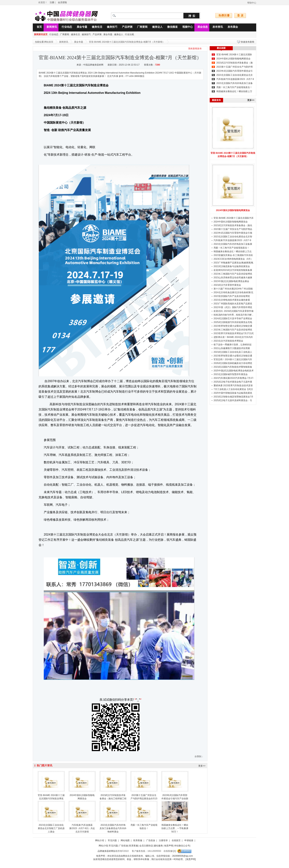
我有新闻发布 (195, 49)
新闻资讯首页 (41, 34)
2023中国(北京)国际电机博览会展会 (231, 281)
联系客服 (138, 840)
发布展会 (231, 27)
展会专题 (80, 27)
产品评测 (126, 27)
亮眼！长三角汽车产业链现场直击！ (234, 87)
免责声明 (169, 846)
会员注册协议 (146, 846)
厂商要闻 (141, 27)
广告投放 (151, 840)
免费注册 (224, 16)
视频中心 (186, 27)
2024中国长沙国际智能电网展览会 (233, 59)
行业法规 (129, 34)
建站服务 (158, 846)
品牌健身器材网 (105, 851)
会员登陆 (62, 2)
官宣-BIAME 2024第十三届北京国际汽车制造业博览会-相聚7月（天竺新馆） (127, 42)
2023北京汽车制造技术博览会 (228, 341)
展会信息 (201, 27)
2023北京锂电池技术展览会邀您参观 (232, 300)
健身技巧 (111, 27)
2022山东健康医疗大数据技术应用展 (232, 348)
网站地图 (125, 840)
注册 (52, 2)
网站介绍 (100, 840)
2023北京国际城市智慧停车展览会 (231, 374)
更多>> (202, 766)
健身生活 (96, 27)
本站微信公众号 (182, 846)
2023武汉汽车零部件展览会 (227, 285)
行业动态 (65, 27)
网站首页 (49, 42)
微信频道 (171, 27)
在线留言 (176, 840)
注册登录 (163, 840)
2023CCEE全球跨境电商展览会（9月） (233, 259)
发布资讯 (216, 27)
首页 (38, 27)
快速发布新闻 (247, 42)
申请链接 (189, 840)
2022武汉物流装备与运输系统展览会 (232, 266)
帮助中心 (252, 3)
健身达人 (156, 27)
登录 (240, 16)
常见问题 (112, 840)
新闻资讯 (50, 27)
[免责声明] (191, 859)
